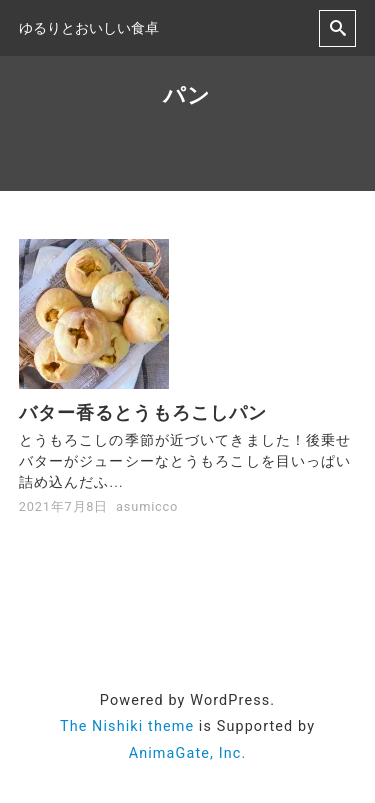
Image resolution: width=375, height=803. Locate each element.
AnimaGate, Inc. (188, 753)
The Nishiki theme (127, 726)
